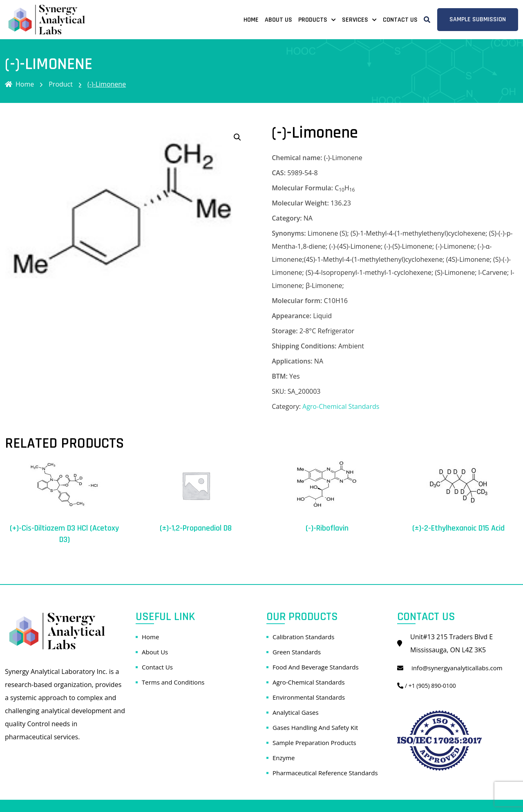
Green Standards (297, 652)
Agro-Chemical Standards (341, 406)
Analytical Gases (296, 712)
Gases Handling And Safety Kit (315, 727)
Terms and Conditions (173, 682)
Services (355, 20)
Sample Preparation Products (314, 743)
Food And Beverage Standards (316, 667)
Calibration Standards (303, 637)
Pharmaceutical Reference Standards (325, 773)
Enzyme (284, 758)
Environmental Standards (309, 697)
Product (61, 84)
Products (313, 20)
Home (251, 20)
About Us (278, 20)
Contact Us (400, 20)
